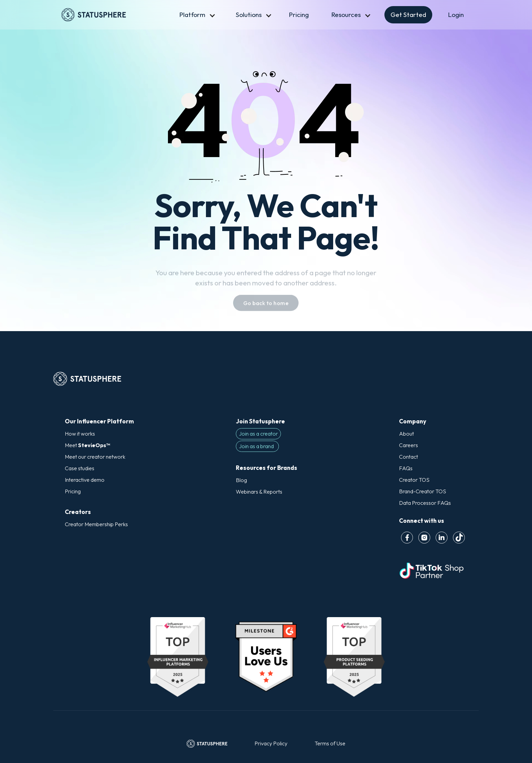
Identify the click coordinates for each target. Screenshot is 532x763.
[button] (192, 15)
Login (456, 15)
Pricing (299, 15)
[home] (111, 15)
